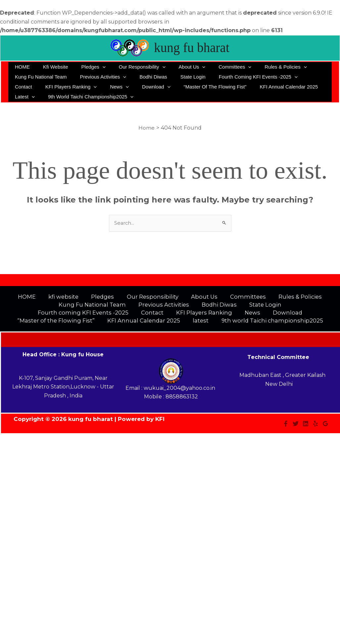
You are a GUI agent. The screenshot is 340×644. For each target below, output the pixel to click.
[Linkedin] (306, 427)
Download (118, 87)
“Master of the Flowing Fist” (173, 87)
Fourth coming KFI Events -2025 (243, 77)
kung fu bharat (192, 48)
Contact (301, 77)
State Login (181, 77)
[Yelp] (316, 427)
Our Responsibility (131, 67)
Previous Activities (98, 77)
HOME (21, 67)
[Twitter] (296, 427)
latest (293, 87)
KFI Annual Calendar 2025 (244, 87)
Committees (217, 67)
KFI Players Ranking (39, 87)
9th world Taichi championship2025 (56, 97)
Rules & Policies (264, 67)
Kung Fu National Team (39, 77)
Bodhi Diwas (145, 77)
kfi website (51, 67)
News (84, 87)
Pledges (85, 67)
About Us (177, 67)
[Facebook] (286, 427)
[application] (94, 67)
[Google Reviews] (325, 427)
